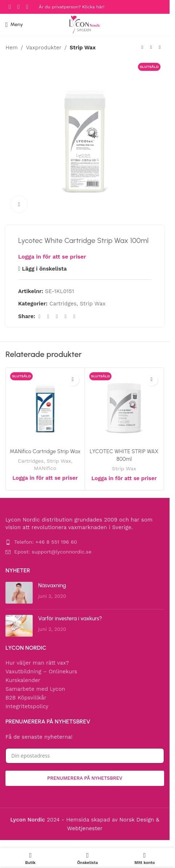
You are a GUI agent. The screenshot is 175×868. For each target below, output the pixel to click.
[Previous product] (142, 48)
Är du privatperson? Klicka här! (72, 7)
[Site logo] (85, 24)
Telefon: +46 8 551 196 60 (46, 542)
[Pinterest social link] (57, 317)
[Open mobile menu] (14, 25)
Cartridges (63, 304)
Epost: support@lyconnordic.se (53, 552)
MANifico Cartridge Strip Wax (45, 451)
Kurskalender (23, 680)
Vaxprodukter (44, 48)
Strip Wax (83, 48)
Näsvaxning (52, 585)
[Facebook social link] (10, 7)
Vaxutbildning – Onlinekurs (41, 672)
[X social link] (48, 317)
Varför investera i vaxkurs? (70, 618)
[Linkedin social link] (66, 317)
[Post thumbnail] (19, 593)
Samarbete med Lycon (35, 689)
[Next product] (160, 48)
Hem (12, 48)
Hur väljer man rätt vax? (37, 663)
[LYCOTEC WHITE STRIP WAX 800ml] (124, 407)
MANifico (45, 468)
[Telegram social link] (74, 317)
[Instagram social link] (19, 7)
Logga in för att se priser (52, 257)
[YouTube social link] (27, 7)
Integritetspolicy (27, 706)
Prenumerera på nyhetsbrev (85, 778)
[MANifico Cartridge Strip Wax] (45, 407)
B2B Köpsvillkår (26, 698)
